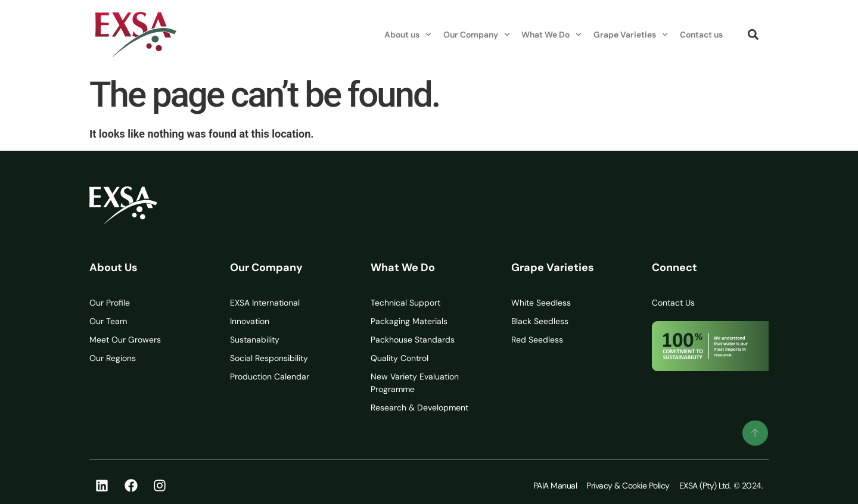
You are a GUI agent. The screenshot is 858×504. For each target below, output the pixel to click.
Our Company (477, 35)
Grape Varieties (631, 35)
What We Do (551, 35)
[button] (753, 34)
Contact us (701, 35)
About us (408, 35)
